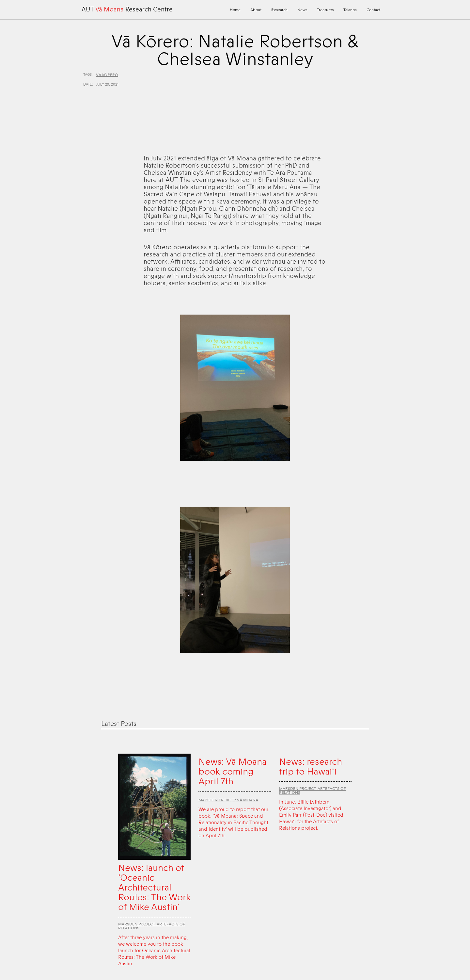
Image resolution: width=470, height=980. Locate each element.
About (256, 10)
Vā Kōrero (107, 75)
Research (279, 10)
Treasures (325, 10)
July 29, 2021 (107, 84)
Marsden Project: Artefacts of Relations (152, 926)
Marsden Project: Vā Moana (228, 800)
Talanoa (350, 10)
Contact (373, 10)
